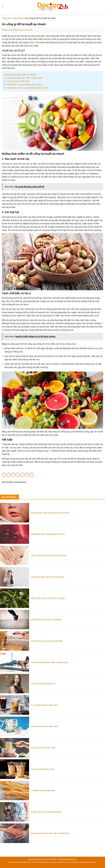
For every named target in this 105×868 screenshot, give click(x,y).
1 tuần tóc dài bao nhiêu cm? (43, 684)
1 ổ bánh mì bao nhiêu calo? (43, 790)
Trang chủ (7, 18)
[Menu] (4, 7)
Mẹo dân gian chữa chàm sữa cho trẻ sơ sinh (50, 513)
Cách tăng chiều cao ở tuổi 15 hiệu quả (47, 577)
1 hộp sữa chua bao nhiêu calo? (45, 726)
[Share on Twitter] (13, 475)
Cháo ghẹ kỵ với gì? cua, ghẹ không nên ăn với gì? (28, 88)
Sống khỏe (18, 18)
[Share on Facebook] (9, 475)
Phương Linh (27, 30)
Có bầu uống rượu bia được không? (46, 812)
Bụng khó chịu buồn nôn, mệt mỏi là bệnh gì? (50, 833)
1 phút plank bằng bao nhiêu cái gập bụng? (25, 78)
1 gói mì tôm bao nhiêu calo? (43, 748)
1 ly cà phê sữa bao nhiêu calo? (45, 705)
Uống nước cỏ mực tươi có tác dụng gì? (48, 598)
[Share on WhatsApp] (4, 475)
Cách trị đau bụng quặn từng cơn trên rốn (49, 555)
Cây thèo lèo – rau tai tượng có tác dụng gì (25, 84)
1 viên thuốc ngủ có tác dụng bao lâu (47, 641)
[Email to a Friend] (18, 475)
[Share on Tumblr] (32, 475)
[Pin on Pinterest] (22, 475)
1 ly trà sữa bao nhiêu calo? (18, 81)
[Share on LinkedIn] (27, 475)
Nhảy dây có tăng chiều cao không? (21, 75)
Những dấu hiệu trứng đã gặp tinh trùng (48, 534)
